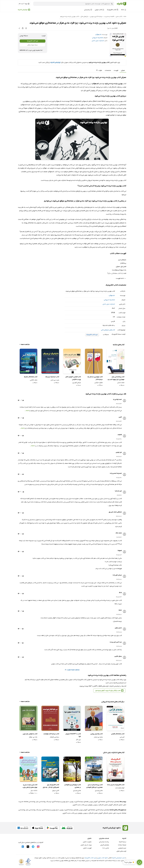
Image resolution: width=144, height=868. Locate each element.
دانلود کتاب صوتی (103, 858)
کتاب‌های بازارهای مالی (108, 330)
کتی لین (122, 737)
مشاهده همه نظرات (72, 670)
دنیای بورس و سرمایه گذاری (61, 802)
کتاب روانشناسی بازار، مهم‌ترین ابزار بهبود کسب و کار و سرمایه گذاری (116, 378)
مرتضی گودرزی (77, 383)
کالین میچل (56, 791)
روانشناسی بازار (41, 802)
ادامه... (27, 411)
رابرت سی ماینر (55, 380)
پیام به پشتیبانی (104, 842)
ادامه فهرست (121, 278)
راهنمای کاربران (105, 845)
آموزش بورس (93, 802)
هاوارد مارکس (99, 383)
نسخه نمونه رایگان (33, 45)
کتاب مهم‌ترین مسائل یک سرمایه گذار (95, 378)
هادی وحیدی (99, 791)
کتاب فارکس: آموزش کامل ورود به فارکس (73, 378)
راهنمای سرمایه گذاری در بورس (79, 802)
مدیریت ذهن (117, 813)
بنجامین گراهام (55, 737)
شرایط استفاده (122, 845)
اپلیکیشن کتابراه (23, 10)
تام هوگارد (98, 35)
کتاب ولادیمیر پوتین (96, 734)
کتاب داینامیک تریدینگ (52, 377)
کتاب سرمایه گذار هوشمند (51, 734)
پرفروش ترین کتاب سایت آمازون (83, 805)
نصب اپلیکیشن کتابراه (118, 858)
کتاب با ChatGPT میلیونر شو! (73, 735)
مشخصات (108, 70)
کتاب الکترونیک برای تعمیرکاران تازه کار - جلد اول (51, 786)
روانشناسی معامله (30, 802)
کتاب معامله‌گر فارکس (118, 734)
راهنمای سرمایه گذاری (112, 802)
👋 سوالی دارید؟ (129, 862)
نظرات (99, 70)
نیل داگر (78, 740)
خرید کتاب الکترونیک (33, 41)
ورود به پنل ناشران (86, 845)
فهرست (116, 70)
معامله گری (102, 802)
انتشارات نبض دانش (98, 41)
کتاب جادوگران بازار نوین (30, 734)
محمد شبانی (121, 383)
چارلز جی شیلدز (98, 737)
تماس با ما (106, 848)
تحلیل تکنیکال (118, 805)
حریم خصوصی (122, 848)
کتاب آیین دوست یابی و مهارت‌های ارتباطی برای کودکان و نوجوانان (30, 786)
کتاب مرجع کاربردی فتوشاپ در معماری (73, 786)
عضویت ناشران (87, 842)
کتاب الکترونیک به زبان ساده (116, 785)
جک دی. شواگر (33, 737)
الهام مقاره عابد (120, 788)
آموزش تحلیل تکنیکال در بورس (103, 805)
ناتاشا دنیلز (34, 791)
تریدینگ (49, 802)
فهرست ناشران (87, 848)
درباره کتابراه (123, 842)
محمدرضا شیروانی (98, 38)
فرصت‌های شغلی (121, 851)
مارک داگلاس (34, 380)
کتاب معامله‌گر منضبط (31, 377)
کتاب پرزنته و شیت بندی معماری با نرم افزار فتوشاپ (94, 786)
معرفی (123, 70)
